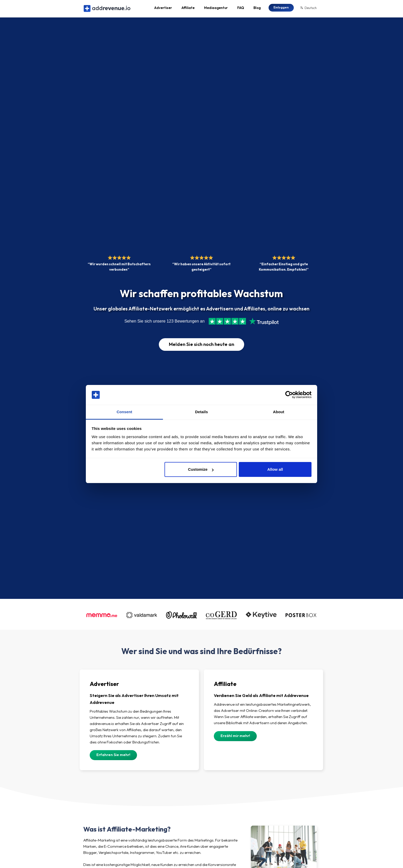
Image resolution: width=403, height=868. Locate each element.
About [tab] (279, 412)
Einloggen (281, 9)
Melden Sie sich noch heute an (201, 347)
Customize (201, 469)
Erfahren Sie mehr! (113, 758)
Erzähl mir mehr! (235, 739)
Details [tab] (201, 412)
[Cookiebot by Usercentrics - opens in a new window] (289, 395)
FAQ (241, 9)
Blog (257, 9)
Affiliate (188, 9)
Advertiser (163, 9)
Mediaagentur (216, 9)
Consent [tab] (125, 412)
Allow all (275, 469)
